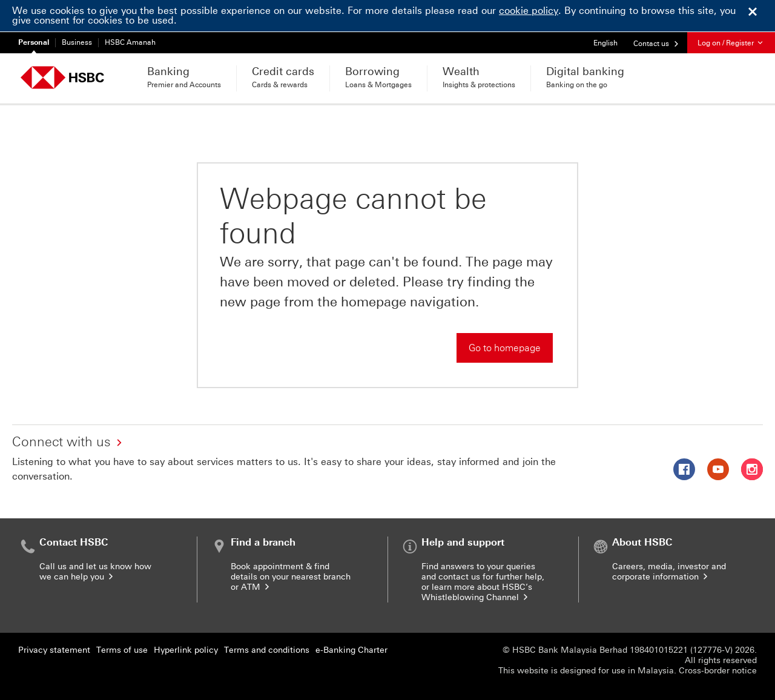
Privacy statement (54, 650)
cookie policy (529, 11)
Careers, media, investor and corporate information (669, 572)
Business (77, 42)
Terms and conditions (267, 650)
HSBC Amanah (130, 42)
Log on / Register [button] (731, 43)
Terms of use (122, 650)
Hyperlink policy (186, 650)
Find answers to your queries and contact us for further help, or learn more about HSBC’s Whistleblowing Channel (483, 582)
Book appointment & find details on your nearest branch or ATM (291, 577)
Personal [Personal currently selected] (34, 42)
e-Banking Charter (351, 650)
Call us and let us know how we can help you (95, 572)
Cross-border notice (718, 671)
